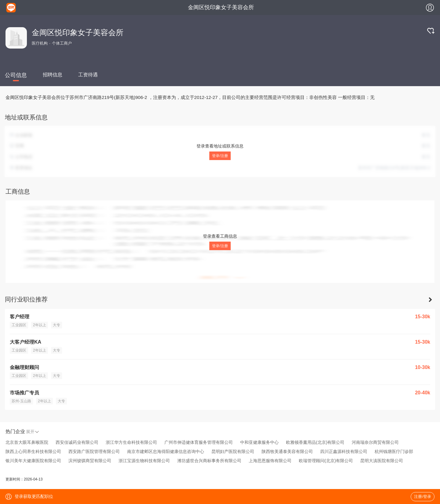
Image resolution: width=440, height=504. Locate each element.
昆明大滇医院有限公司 (382, 461)
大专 (57, 325)
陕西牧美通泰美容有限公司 (287, 451)
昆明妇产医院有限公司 (233, 451)
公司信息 (16, 75)
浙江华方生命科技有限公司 (131, 442)
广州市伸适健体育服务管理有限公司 (199, 442)
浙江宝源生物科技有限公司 (144, 461)
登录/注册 (220, 156)
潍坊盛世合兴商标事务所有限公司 (209, 461)
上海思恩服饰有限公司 (270, 461)
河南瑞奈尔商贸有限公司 (375, 442)
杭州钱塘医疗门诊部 (394, 451)
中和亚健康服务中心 (259, 442)
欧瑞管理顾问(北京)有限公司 (326, 461)
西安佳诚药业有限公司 (77, 442)
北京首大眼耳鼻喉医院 (27, 442)
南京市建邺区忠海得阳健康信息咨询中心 (166, 451)
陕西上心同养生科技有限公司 (33, 451)
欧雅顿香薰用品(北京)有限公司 (315, 442)
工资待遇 (88, 75)
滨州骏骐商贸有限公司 (90, 461)
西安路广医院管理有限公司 (94, 451)
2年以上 (40, 325)
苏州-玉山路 (21, 401)
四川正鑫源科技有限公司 (344, 451)
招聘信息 (53, 75)
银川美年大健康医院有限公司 (33, 461)
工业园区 (19, 325)
